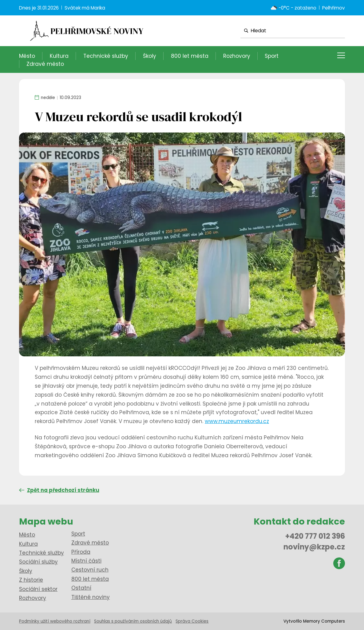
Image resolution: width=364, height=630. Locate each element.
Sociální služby (38, 562)
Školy (150, 56)
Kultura (59, 56)
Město (27, 56)
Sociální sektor (38, 589)
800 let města (190, 56)
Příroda (81, 552)
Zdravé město (45, 64)
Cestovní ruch (90, 570)
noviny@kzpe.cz (314, 547)
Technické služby (106, 56)
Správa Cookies (192, 621)
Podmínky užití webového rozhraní (55, 621)
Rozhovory (237, 56)
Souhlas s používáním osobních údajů (133, 621)
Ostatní (81, 588)
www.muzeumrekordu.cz (237, 421)
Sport (272, 56)
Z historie (31, 580)
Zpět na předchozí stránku (59, 490)
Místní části (86, 561)
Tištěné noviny (91, 597)
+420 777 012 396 (315, 536)
